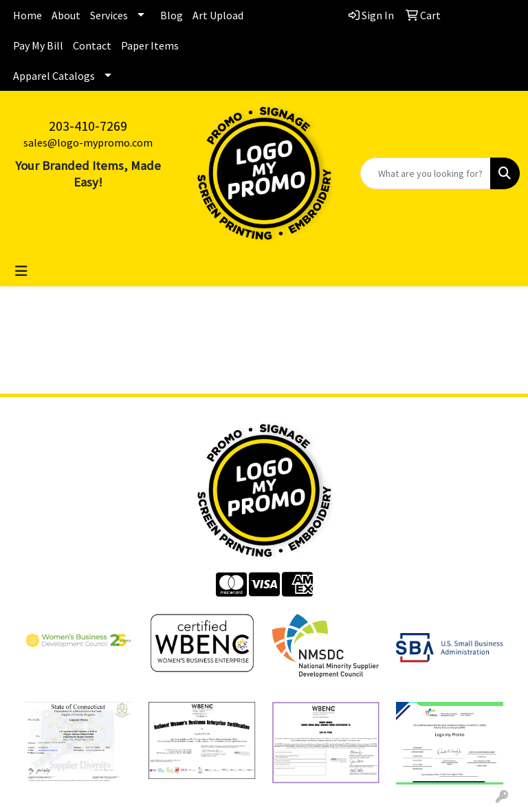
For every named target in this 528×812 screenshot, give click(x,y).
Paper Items (150, 45)
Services (109, 15)
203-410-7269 (88, 126)
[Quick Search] (426, 173)
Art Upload (218, 15)
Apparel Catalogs (54, 76)
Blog (172, 15)
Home (27, 15)
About (66, 15)
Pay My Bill (38, 45)
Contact (92, 45)
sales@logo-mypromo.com (88, 142)
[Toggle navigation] (21, 271)
